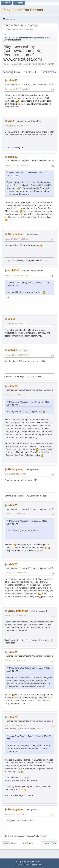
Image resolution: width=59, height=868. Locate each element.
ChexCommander (18, 611)
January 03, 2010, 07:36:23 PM (16, 126)
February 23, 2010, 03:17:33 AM (17, 324)
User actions (49, 72)
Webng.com (10, 622)
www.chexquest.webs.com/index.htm (22, 780)
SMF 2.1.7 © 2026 (22, 865)
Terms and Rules (28, 862)
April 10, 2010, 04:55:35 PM (15, 573)
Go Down (7, 72)
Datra (11, 121)
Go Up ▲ (39, 862)
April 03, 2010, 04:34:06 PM (15, 474)
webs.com (10, 597)
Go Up (6, 843)
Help (18, 862)
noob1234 (13, 270)
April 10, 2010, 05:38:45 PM (15, 661)
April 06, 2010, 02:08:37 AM (15, 514)
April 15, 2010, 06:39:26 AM (15, 814)
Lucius (11, 319)
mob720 (12, 350)
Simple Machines (37, 865)
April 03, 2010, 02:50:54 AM (15, 395)
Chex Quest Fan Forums (22, 10)
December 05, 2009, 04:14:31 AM (17, 89)
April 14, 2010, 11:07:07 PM (15, 726)
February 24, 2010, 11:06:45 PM (17, 355)
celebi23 (12, 80)
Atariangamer (15, 234)
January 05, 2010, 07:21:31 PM (16, 275)
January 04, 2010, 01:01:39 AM (16, 239)
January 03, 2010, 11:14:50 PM (16, 165)
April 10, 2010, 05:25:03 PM (15, 616)
